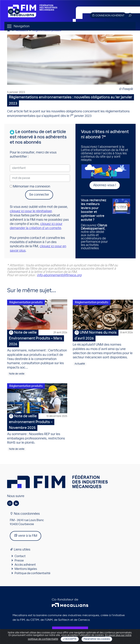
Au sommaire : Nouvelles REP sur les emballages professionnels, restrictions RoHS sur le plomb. (37, 429)
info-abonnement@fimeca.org (59, 275)
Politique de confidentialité (32, 573)
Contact (20, 556)
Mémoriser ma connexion (30, 187)
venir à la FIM (26, 536)
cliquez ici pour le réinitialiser (31, 211)
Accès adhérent (25, 565)
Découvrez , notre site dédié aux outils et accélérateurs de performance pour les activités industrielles (95, 224)
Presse (19, 561)
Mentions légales (26, 569)
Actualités (22, 31)
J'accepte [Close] (70, 639)
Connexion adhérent (108, 15)
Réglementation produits (47, 31)
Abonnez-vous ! (105, 185)
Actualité (80, 364)
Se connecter (39, 195)
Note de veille (17, 374)
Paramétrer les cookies (97, 639)
